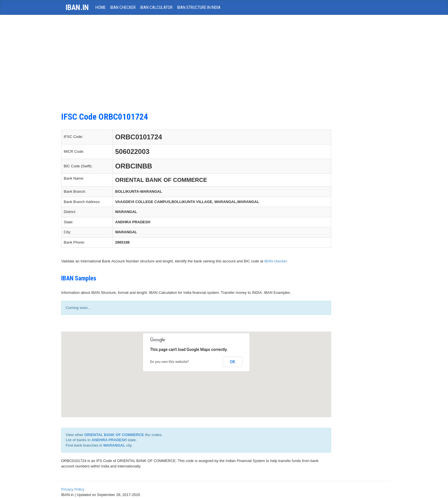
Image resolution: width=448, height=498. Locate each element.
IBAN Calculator (156, 7)
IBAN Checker (123, 7)
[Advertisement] (196, 66)
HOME (101, 7)
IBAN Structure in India (199, 7)
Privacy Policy (73, 489)
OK (233, 362)
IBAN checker (276, 261)
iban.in (77, 7)
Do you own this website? (169, 362)
